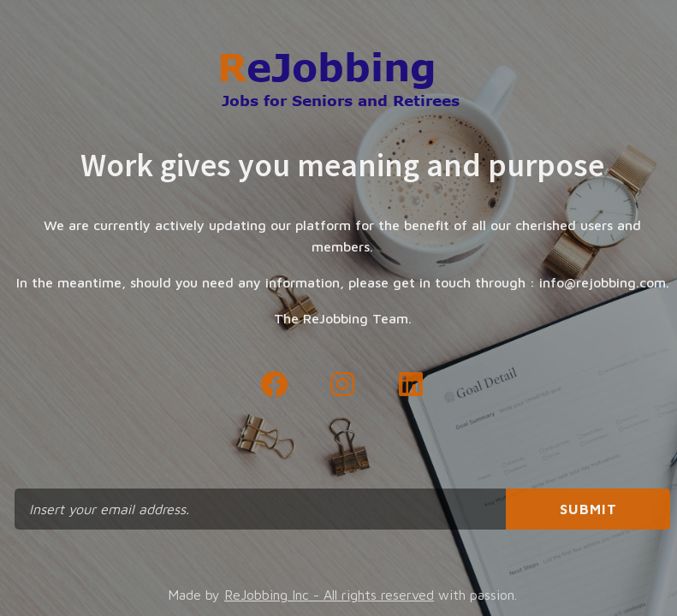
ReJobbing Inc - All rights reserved (329, 595)
